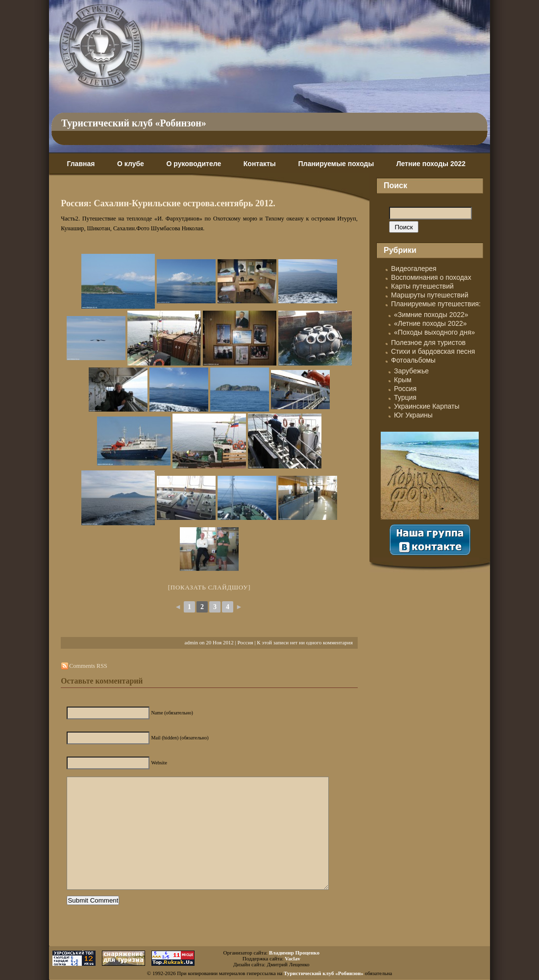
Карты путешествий (422, 286)
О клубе (131, 164)
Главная (81, 164)
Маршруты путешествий (430, 295)
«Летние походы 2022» (430, 323)
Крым (403, 380)
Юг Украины (413, 415)
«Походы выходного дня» (434, 332)
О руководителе (194, 164)
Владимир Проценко (294, 953)
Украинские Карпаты (427, 406)
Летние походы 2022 (431, 164)
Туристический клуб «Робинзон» (134, 123)
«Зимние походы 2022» (431, 315)
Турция (405, 397)
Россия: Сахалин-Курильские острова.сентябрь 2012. (168, 203)
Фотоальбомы (413, 360)
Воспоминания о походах (431, 277)
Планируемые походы (336, 164)
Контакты (260, 164)
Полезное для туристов (428, 343)
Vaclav (292, 958)
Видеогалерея (414, 269)
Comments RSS (88, 666)
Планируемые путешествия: (436, 304)
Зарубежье (411, 371)
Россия (245, 642)
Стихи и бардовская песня (433, 351)
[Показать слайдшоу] (209, 587)
